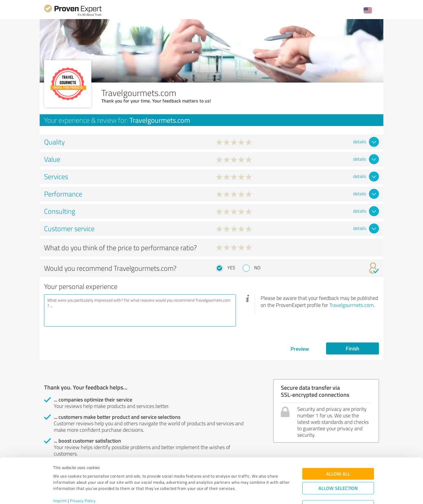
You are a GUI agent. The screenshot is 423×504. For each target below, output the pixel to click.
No (257, 268)
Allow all (338, 450)
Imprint (60, 477)
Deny (338, 482)
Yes (231, 268)
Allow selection (338, 464)
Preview (300, 349)
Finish (352, 348)
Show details (248, 493)
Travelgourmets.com (351, 305)
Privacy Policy (83, 477)
